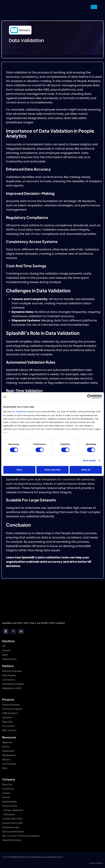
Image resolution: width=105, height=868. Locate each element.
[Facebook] (6, 631)
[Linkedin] (21, 631)
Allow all (86, 470)
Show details (89, 461)
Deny (19, 470)
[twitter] (13, 631)
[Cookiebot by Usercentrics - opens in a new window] (89, 396)
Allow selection (53, 470)
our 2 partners (19, 411)
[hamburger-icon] (94, 7)
